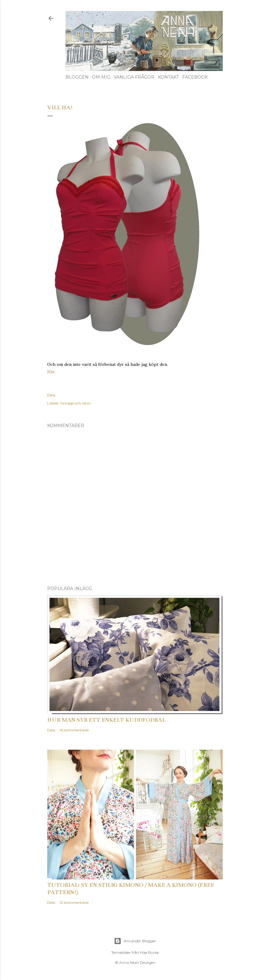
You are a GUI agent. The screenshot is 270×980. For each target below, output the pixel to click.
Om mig (101, 77)
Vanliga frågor (134, 77)
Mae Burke (149, 952)
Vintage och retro (75, 403)
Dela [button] (51, 395)
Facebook (195, 77)
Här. (51, 372)
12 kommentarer (74, 902)
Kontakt (168, 77)
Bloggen (77, 77)
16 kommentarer (74, 730)
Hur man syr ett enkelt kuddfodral (106, 720)
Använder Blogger (135, 941)
